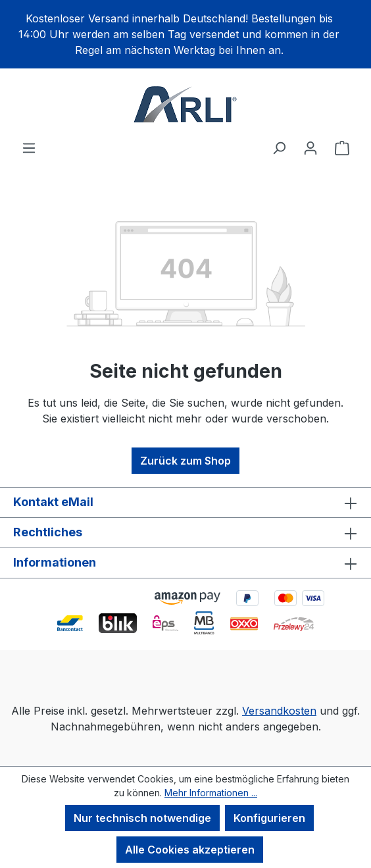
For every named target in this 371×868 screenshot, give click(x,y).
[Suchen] (279, 147)
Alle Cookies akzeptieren (190, 850)
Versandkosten (279, 711)
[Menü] (29, 147)
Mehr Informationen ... (211, 793)
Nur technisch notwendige (142, 818)
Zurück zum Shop (185, 461)
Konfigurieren (269, 818)
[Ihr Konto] (310, 147)
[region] (185, 34)
